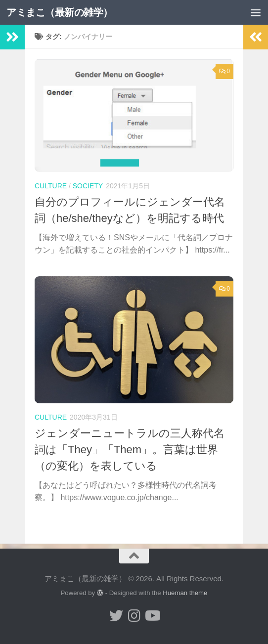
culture (51, 186)
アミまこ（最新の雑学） (64, 12)
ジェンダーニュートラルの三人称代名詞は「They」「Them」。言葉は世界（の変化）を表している (130, 450)
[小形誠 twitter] (116, 616)
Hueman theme (185, 593)
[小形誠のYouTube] (152, 616)
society (88, 186)
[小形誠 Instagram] (134, 616)
